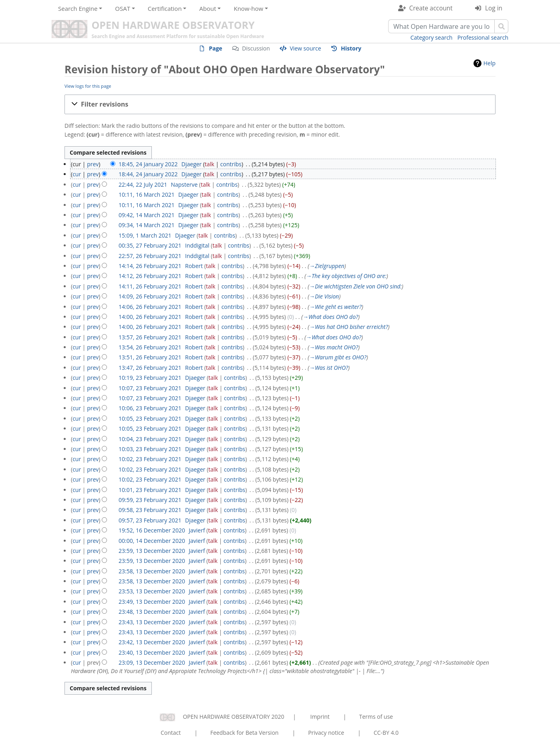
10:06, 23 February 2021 (150, 408)
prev (93, 164)
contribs (231, 164)
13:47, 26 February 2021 (150, 368)
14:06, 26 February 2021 (150, 307)
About (207, 8)
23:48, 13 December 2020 (152, 612)
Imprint (320, 717)
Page (215, 48)
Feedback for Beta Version (245, 733)
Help (489, 63)
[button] (280, 104)
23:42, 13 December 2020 (152, 642)
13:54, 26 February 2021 (150, 347)
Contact (171, 733)
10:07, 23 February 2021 (150, 388)
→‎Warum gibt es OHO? (338, 357)
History (351, 48)
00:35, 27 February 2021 (150, 245)
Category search (432, 37)
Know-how (248, 8)
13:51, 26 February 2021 (150, 357)
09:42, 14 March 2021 (147, 215)
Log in (494, 8)
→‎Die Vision (324, 296)
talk (209, 164)
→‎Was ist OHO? (329, 368)
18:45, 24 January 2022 (148, 164)
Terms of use (376, 717)
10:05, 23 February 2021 (150, 418)
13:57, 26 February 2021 (150, 337)
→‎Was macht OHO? (334, 347)
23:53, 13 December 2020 (152, 591)
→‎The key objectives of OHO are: (346, 276)
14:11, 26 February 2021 (150, 286)
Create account (431, 8)
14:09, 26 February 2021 (150, 296)
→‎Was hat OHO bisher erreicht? (348, 327)
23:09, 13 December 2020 (152, 662)
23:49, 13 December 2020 (152, 602)
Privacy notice (326, 733)
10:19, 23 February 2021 (150, 378)
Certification (165, 8)
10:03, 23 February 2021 (150, 449)
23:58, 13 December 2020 (152, 571)
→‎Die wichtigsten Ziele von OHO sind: (356, 286)
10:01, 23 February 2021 (150, 490)
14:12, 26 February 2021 (150, 276)
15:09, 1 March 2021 (145, 235)
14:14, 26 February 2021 (150, 266)
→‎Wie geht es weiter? (335, 307)
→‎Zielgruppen (327, 266)
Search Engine (78, 8)
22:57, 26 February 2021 (150, 256)
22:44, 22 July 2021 (143, 184)
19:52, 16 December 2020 (152, 530)
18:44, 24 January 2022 (148, 174)
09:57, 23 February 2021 (150, 520)
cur (77, 174)
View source (305, 48)
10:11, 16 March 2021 (147, 195)
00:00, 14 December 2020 (152, 541)
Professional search (483, 37)
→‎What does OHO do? (330, 317)
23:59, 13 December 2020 (152, 551)
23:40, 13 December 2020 (152, 652)
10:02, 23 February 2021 (150, 459)
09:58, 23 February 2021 (150, 510)
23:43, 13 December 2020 (152, 622)
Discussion (256, 48)
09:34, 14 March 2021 (147, 225)
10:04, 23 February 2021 (150, 439)
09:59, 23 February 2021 (150, 500)
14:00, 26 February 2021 (150, 317)
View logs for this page (88, 86)
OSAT (123, 8)
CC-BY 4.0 (386, 733)
